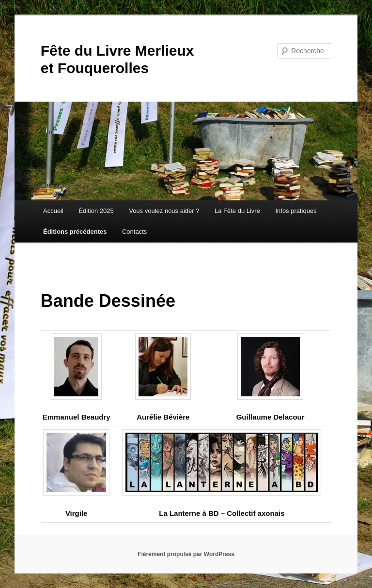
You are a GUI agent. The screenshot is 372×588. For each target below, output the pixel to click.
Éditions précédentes (75, 232)
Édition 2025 (96, 211)
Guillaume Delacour (271, 417)
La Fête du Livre (237, 211)
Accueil (53, 211)
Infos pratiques (296, 211)
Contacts (134, 232)
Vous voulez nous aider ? (164, 211)
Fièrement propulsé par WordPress (186, 554)
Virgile (77, 513)
